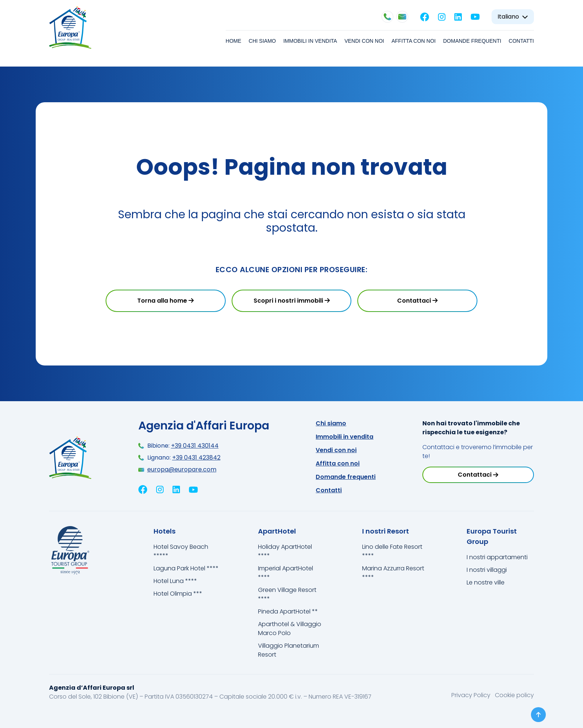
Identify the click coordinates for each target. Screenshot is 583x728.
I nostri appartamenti (497, 557)
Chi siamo (262, 41)
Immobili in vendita (310, 41)
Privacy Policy (472, 695)
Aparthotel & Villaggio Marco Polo (290, 629)
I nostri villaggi (487, 570)
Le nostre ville (486, 582)
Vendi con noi (364, 41)
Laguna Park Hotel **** (186, 568)
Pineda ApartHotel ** (288, 611)
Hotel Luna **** (175, 581)
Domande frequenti (472, 41)
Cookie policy (514, 695)
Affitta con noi (414, 41)
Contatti (521, 41)
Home (233, 41)
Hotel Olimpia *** (178, 594)
